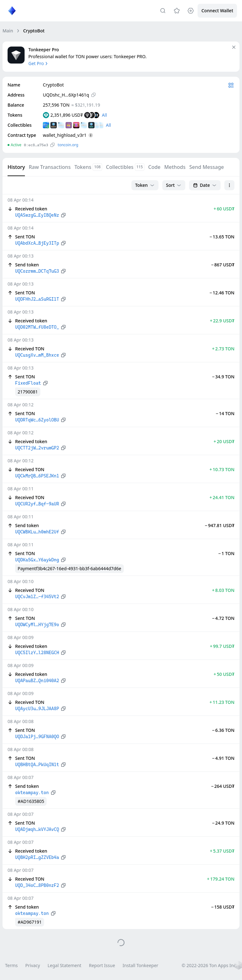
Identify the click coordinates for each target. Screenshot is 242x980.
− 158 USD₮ (223, 907)
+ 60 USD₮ (224, 209)
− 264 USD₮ (223, 786)
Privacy (33, 965)
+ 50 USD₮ (224, 674)
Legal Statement (64, 965)
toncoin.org (68, 145)
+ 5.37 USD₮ (222, 851)
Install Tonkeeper (140, 965)
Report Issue (102, 965)
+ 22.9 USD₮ (222, 321)
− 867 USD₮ (223, 265)
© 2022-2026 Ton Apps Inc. (209, 965)
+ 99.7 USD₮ (222, 646)
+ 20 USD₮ (224, 441)
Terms (11, 965)
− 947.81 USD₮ (220, 525)
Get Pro (39, 63)
